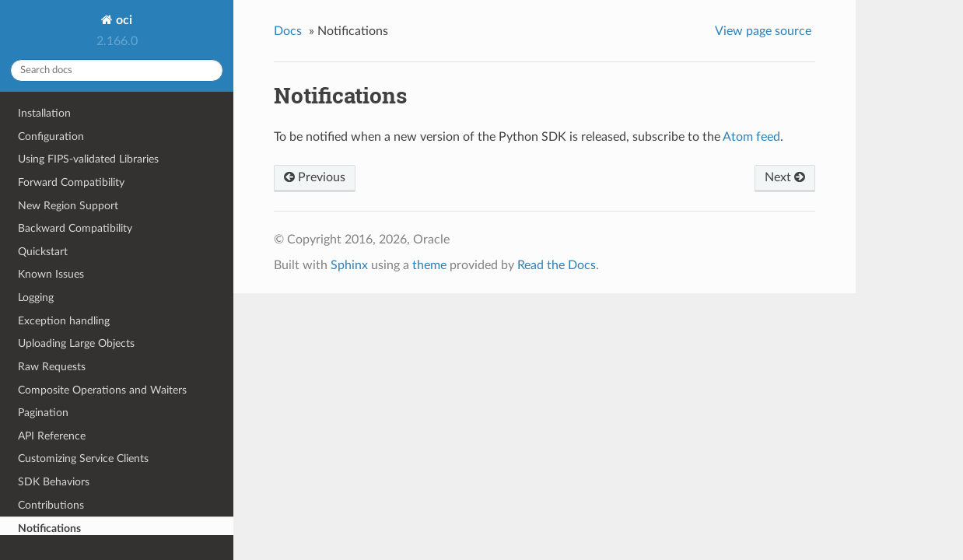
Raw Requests (52, 367)
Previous (315, 177)
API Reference (52, 436)
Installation (44, 113)
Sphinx (349, 265)
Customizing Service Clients (83, 458)
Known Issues (51, 274)
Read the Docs (557, 265)
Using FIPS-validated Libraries (88, 159)
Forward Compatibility (71, 182)
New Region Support (68, 206)
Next (785, 177)
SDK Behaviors (54, 482)
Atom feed (751, 137)
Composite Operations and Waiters (102, 390)
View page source (763, 31)
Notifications (49, 528)
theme (429, 265)
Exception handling (64, 321)
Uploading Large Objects (76, 343)
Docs (288, 31)
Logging (36, 297)
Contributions (51, 505)
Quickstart (43, 252)
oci (123, 20)
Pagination (43, 413)
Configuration (51, 136)
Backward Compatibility (75, 228)
